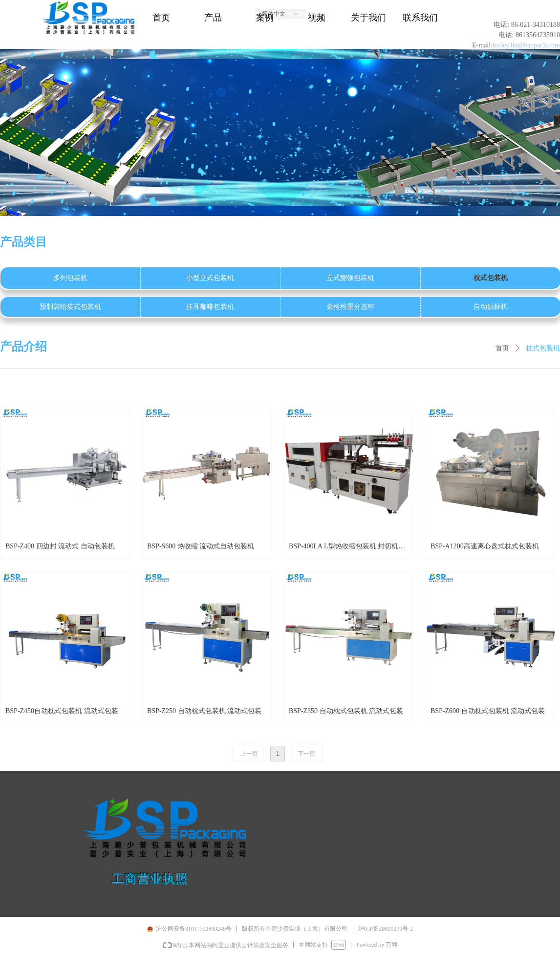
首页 (502, 348)
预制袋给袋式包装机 (70, 307)
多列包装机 (70, 278)
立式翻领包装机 (350, 278)
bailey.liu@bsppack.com (526, 45)
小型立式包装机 (210, 278)
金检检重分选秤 (350, 307)
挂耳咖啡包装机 (210, 307)
